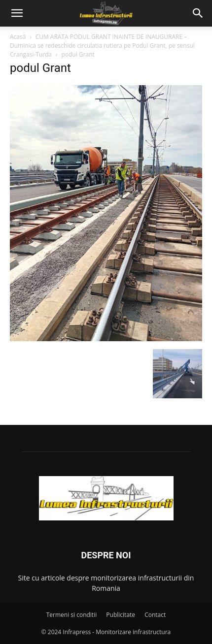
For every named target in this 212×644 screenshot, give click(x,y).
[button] (17, 13)
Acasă (18, 37)
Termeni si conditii (72, 615)
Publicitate (121, 615)
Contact (155, 615)
